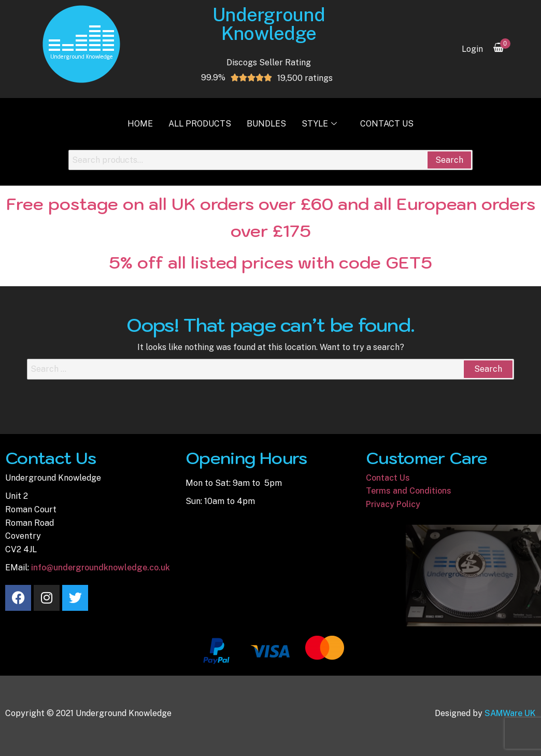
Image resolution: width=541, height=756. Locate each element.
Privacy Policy (393, 504)
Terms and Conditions (409, 491)
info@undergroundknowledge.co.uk (101, 568)
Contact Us (387, 124)
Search (449, 160)
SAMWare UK (510, 713)
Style (321, 124)
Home (140, 124)
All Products (200, 124)
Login (472, 49)
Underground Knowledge (269, 24)
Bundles (266, 124)
